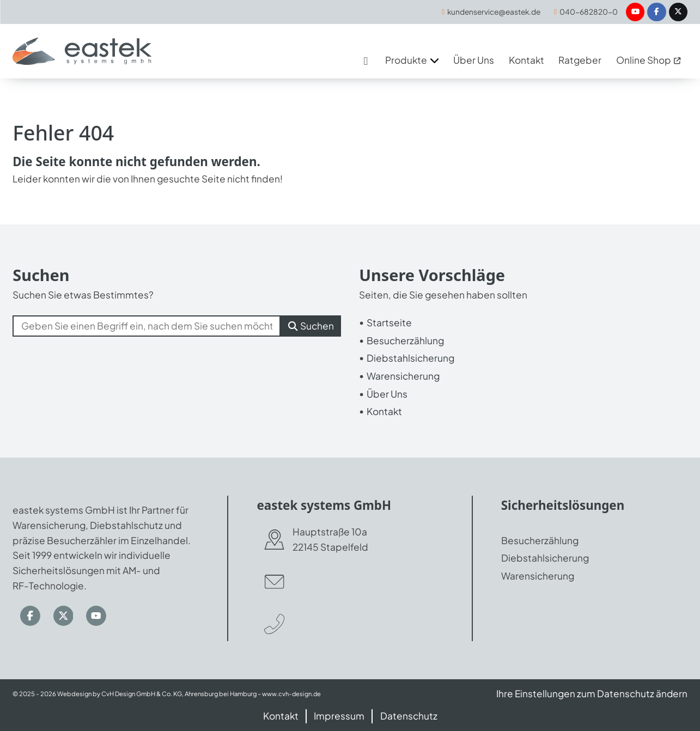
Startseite (389, 322)
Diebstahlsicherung (410, 358)
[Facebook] (657, 12)
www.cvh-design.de (292, 694)
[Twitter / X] (678, 12)
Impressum (339, 716)
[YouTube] (635, 12)
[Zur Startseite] (82, 52)
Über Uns (387, 394)
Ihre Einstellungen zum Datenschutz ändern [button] (591, 693)
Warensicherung (403, 376)
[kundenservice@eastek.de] (488, 12)
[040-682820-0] (585, 12)
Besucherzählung (405, 340)
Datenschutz (409, 716)
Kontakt (384, 412)
